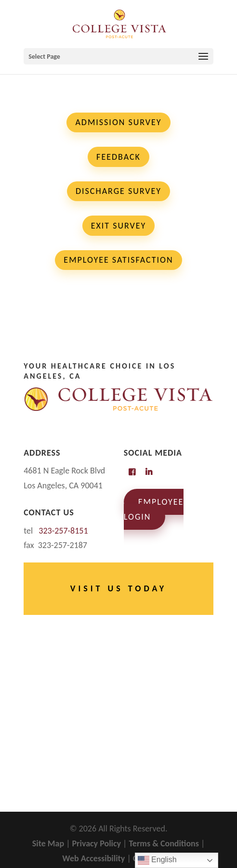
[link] (119, 23)
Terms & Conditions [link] (164, 843)
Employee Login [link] (154, 509)
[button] (118, 56)
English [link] (157, 860)
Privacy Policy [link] (97, 843)
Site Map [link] (48, 843)
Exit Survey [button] (119, 226)
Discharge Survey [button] (118, 191)
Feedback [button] (118, 157)
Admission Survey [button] (118, 122)
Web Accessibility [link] (93, 858)
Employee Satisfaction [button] (118, 260)
